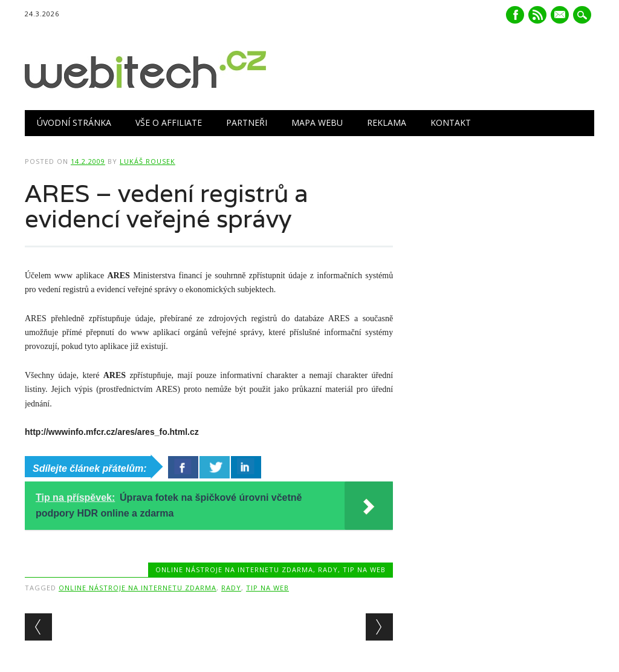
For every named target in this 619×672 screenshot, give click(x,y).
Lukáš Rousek (147, 161)
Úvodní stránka (74, 122)
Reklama (387, 122)
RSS (537, 15)
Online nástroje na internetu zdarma (234, 569)
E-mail (561, 16)
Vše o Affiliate (169, 122)
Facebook (515, 15)
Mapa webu (317, 122)
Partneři (247, 122)
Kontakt (451, 122)
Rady (328, 569)
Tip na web (364, 569)
